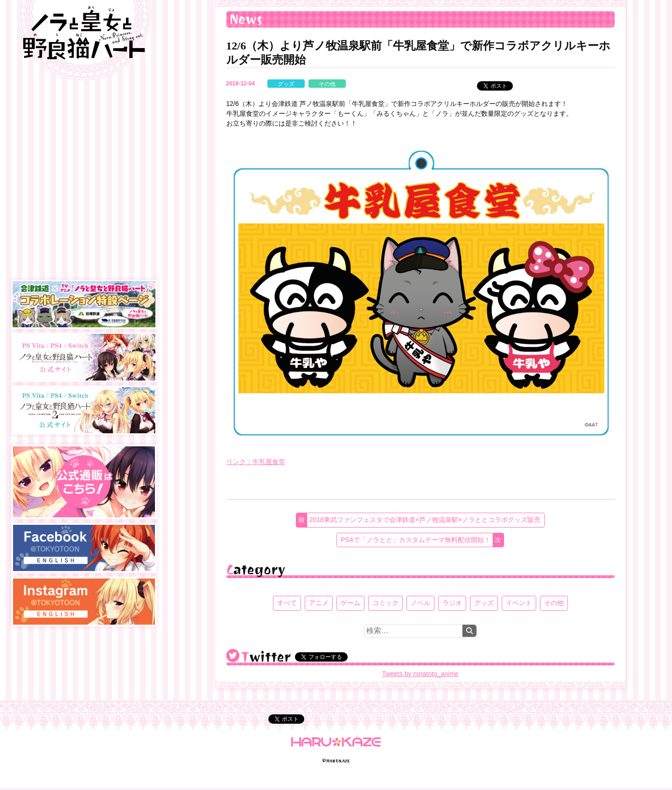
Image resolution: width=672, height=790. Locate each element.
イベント (519, 603)
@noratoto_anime (233, 656)
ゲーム (350, 603)
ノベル (420, 603)
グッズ (286, 84)
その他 (327, 84)
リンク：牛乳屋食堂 (256, 462)
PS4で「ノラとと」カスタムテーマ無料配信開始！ (415, 540)
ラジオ (452, 603)
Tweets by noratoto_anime (420, 674)
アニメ (319, 603)
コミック (385, 603)
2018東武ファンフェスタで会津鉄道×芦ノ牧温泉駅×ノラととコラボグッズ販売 (425, 520)
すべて (287, 603)
